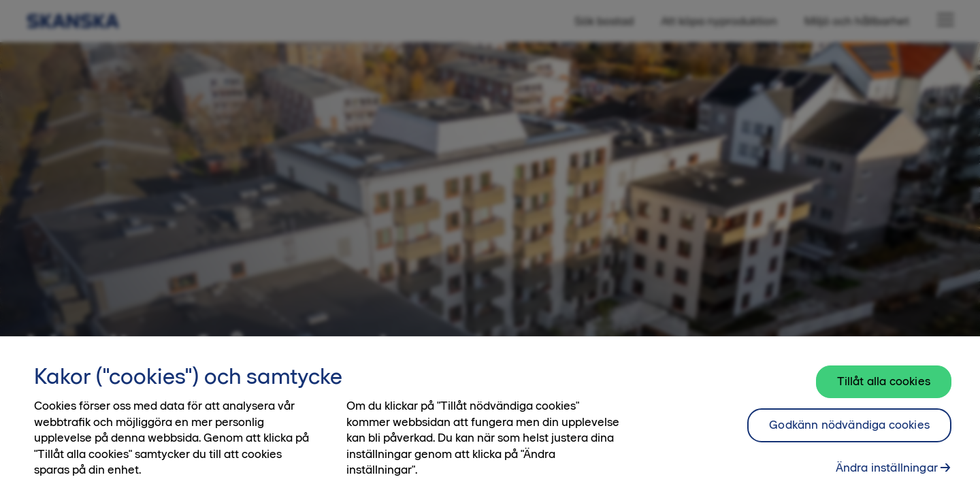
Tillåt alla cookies (884, 387)
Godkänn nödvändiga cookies (849, 431)
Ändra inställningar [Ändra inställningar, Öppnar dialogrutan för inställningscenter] (887, 473)
